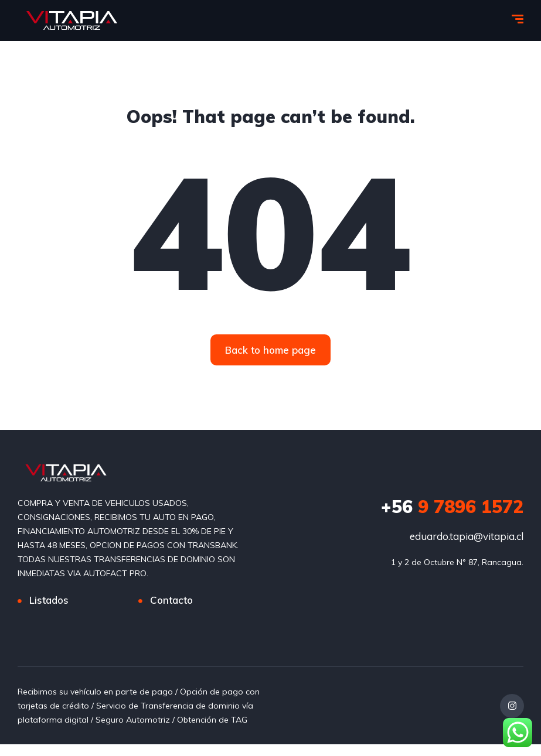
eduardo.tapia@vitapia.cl (467, 536)
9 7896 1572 (452, 507)
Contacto (171, 600)
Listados (49, 600)
